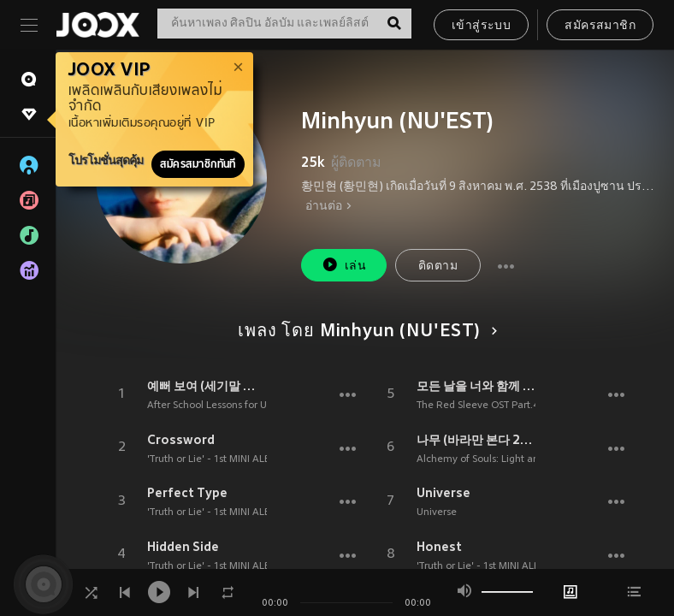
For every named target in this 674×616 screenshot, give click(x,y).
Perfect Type (187, 493)
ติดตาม (438, 267)
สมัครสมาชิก (600, 26)
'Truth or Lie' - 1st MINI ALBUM (216, 459)
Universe (443, 493)
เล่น (344, 265)
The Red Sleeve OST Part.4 (478, 406)
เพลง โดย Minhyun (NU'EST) (364, 332)
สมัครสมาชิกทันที (198, 164)
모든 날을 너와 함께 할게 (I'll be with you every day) (476, 386)
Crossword (181, 440)
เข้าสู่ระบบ (481, 26)
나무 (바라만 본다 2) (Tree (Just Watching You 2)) (476, 440)
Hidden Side (183, 547)
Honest (439, 547)
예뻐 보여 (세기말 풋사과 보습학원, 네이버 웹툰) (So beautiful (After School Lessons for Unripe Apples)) (207, 386)
